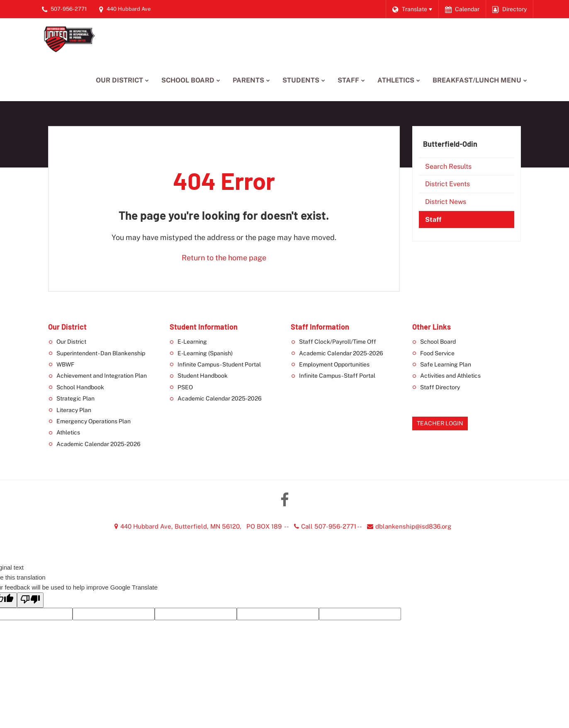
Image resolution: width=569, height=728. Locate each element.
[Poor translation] (30, 600)
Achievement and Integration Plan (102, 376)
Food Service (437, 353)
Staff (433, 220)
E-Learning (192, 342)
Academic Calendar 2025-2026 (98, 444)
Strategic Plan (75, 398)
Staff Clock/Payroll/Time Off (338, 342)
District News (446, 202)
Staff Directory (440, 387)
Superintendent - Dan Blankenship (101, 353)
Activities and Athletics (450, 376)
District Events (447, 184)
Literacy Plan (74, 410)
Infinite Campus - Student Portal (219, 364)
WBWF (65, 364)
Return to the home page (224, 258)
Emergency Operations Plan (94, 421)
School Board (438, 342)
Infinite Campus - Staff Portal (337, 376)
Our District (71, 342)
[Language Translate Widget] (412, 9)
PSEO (185, 387)
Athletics (68, 432)
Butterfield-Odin (450, 144)
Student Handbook (203, 376)
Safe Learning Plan (446, 364)
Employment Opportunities (334, 364)
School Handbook (80, 387)
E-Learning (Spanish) (205, 353)
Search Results (448, 166)
